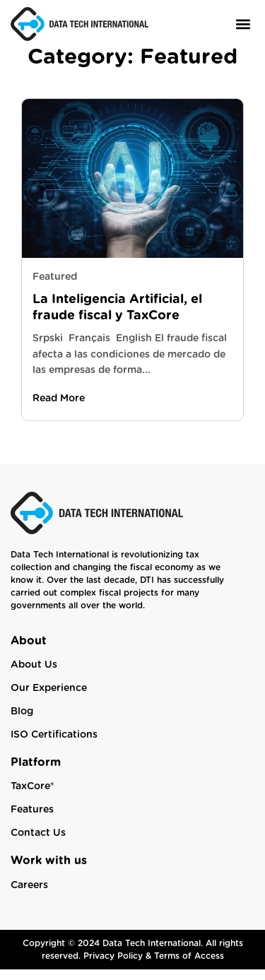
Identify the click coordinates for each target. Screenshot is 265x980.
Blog (22, 722)
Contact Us (38, 844)
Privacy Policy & (119, 967)
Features (32, 820)
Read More (59, 409)
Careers (29, 896)
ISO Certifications (54, 745)
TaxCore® (32, 797)
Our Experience (49, 699)
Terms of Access (189, 967)
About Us (34, 675)
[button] (243, 24)
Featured (55, 288)
